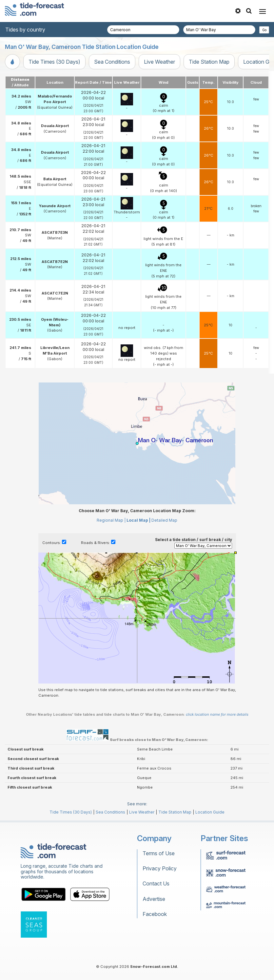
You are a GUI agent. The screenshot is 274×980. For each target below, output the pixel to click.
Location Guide (210, 812)
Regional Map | (111, 520)
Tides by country (25, 30)
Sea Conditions (112, 62)
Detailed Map (164, 520)
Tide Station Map (209, 62)
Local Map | (138, 520)
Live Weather (159, 62)
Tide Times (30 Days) (54, 62)
